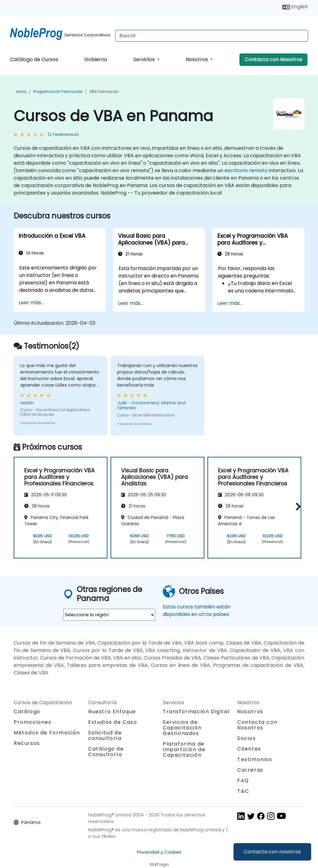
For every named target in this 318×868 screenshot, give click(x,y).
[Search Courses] (212, 36)
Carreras (250, 770)
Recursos (27, 743)
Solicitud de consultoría (105, 736)
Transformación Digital (196, 712)
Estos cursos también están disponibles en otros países (197, 611)
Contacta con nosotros (272, 852)
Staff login (159, 864)
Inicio (21, 92)
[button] (297, 507)
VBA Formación (104, 92)
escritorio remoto (246, 170)
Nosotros (197, 60)
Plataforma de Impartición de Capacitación (184, 749)
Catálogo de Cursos (34, 60)
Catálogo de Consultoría (106, 752)
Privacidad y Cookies (159, 852)
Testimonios (255, 759)
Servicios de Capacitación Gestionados (182, 728)
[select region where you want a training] (109, 615)
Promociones (33, 722)
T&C (243, 791)
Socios (247, 738)
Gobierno (96, 60)
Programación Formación (58, 92)
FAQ (243, 781)
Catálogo (27, 712)
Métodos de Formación (47, 733)
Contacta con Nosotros (273, 60)
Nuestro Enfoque (112, 712)
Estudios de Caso (113, 722)
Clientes (249, 749)
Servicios (145, 60)
